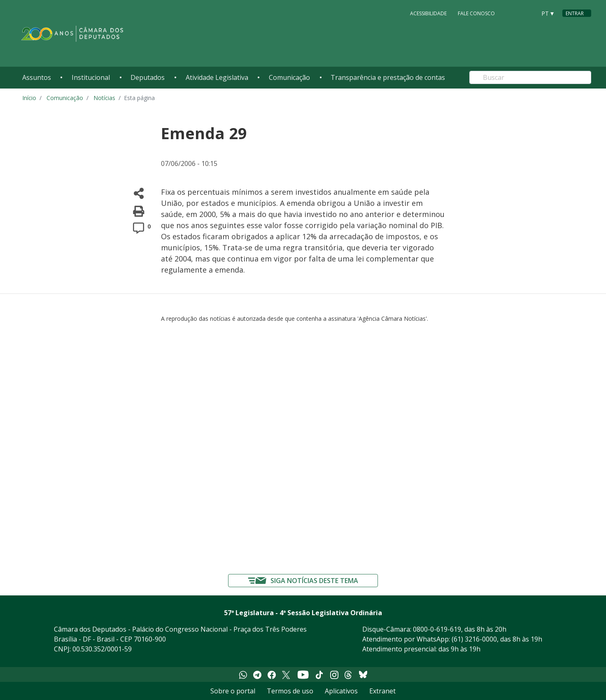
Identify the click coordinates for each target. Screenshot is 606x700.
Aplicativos (341, 691)
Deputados (148, 77)
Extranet (382, 691)
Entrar (575, 13)
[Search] (530, 77)
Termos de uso (290, 691)
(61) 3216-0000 (474, 639)
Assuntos (37, 77)
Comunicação (289, 77)
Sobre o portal (233, 691)
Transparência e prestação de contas (388, 77)
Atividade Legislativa (217, 77)
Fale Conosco (476, 13)
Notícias (104, 98)
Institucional (91, 77)
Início (29, 98)
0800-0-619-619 (437, 629)
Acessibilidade (428, 13)
